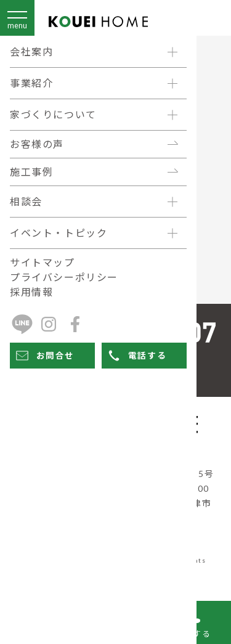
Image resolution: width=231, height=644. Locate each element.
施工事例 (31, 172)
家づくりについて (53, 114)
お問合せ (44, 356)
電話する (136, 356)
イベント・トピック (59, 233)
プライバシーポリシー (64, 277)
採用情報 (31, 292)
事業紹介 (31, 83)
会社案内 (31, 51)
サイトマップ (43, 262)
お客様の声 (37, 144)
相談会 (26, 201)
